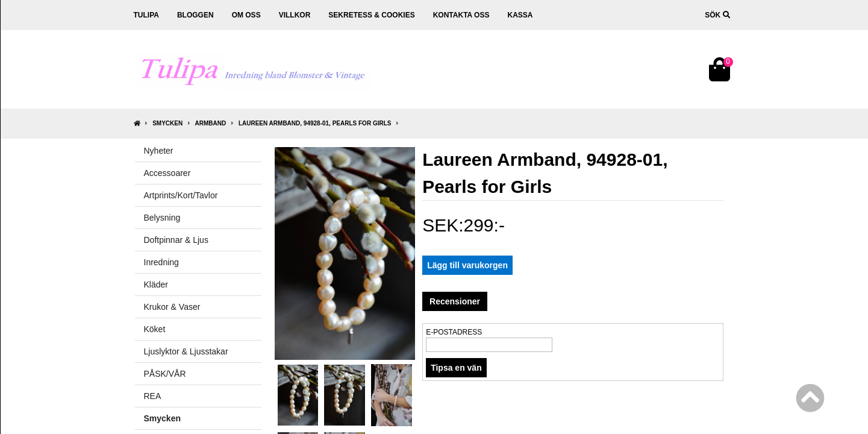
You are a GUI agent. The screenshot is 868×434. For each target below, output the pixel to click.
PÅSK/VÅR (165, 374)
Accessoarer (167, 173)
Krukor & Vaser (172, 307)
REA (153, 396)
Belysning (162, 218)
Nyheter (159, 151)
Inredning (161, 262)
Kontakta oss (461, 15)
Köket (155, 329)
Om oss (246, 15)
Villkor (295, 15)
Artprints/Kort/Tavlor (181, 195)
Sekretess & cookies (371, 15)
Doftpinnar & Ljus (176, 240)
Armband (211, 123)
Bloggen (195, 15)
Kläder (156, 285)
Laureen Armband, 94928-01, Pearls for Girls (315, 123)
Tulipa (146, 15)
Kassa (520, 15)
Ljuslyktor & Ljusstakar (186, 351)
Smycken (167, 123)
